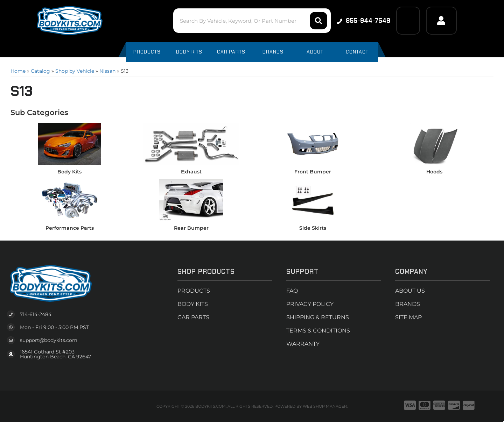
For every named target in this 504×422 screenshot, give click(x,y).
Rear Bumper (191, 228)
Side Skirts (313, 228)
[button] (252, 21)
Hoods (434, 172)
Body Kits (69, 172)
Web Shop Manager (325, 406)
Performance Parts (70, 228)
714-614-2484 (36, 314)
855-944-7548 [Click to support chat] (363, 21)
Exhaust (191, 172)
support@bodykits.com (49, 340)
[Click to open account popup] (441, 21)
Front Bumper (313, 172)
